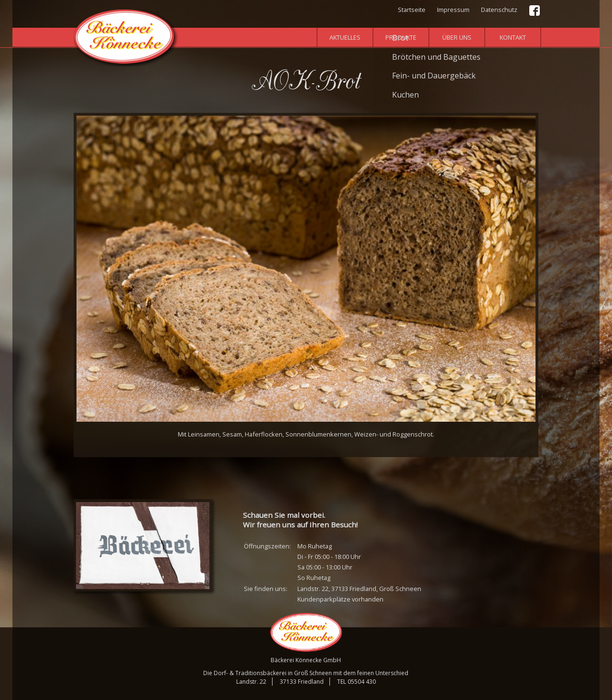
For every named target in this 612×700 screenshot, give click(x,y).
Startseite (412, 10)
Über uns (457, 37)
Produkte (401, 37)
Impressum (453, 10)
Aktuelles (345, 37)
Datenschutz (499, 10)
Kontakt (513, 37)
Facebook (535, 11)
